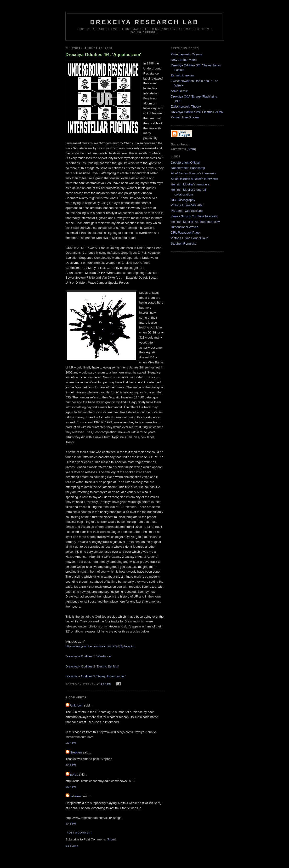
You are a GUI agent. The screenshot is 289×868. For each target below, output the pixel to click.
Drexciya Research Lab (145, 22)
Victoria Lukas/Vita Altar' (188, 205)
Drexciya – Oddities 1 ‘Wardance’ (89, 656)
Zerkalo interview (183, 75)
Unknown (77, 705)
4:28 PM (106, 684)
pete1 (74, 774)
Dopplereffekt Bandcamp (188, 168)
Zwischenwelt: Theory (186, 106)
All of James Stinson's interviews (193, 173)
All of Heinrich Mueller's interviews (195, 179)
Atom (111, 839)
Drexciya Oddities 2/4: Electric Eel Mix (197, 112)
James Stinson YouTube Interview (194, 216)
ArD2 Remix (179, 91)
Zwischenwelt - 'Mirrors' (187, 54)
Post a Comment (80, 833)
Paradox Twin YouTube (187, 211)
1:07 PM (71, 743)
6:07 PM (71, 787)
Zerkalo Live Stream (185, 117)
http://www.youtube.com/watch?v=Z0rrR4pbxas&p (100, 646)
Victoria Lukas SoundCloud (190, 238)
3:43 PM (71, 824)
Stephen (76, 752)
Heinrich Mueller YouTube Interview (195, 222)
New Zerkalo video (184, 60)
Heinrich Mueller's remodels (190, 184)
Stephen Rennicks (184, 244)
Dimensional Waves (185, 227)
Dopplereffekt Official (185, 163)
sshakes (76, 796)
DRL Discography (183, 200)
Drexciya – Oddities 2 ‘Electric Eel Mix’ (92, 666)
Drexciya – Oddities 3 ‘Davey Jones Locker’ (96, 676)
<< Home (72, 846)
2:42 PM (71, 765)
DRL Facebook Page (185, 233)
